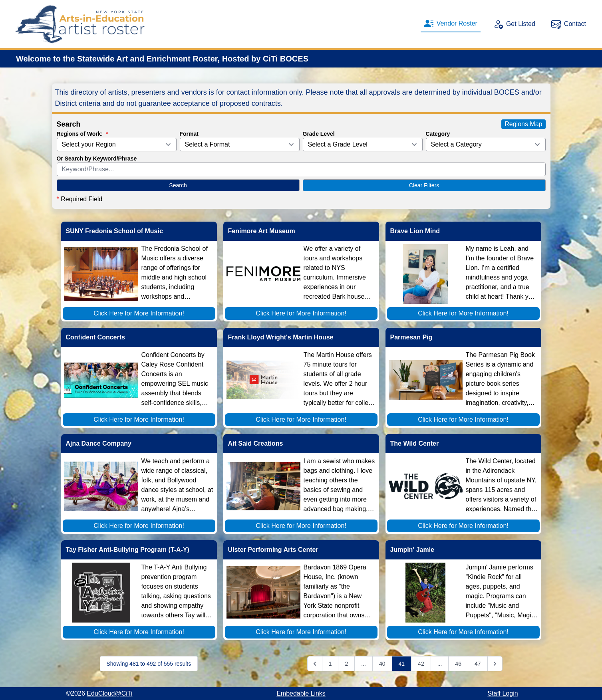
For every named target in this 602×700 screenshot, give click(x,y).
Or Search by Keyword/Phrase (97, 159)
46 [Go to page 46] (458, 664)
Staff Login (503, 693)
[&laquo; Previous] (315, 664)
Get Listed (514, 24)
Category (438, 134)
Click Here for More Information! (139, 313)
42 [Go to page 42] (421, 664)
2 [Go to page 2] (346, 664)
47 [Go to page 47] (478, 664)
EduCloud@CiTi (109, 693)
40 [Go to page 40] (382, 664)
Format (189, 134)
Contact (569, 24)
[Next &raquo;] (495, 664)
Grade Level (319, 134)
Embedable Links (301, 693)
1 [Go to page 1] (330, 664)
